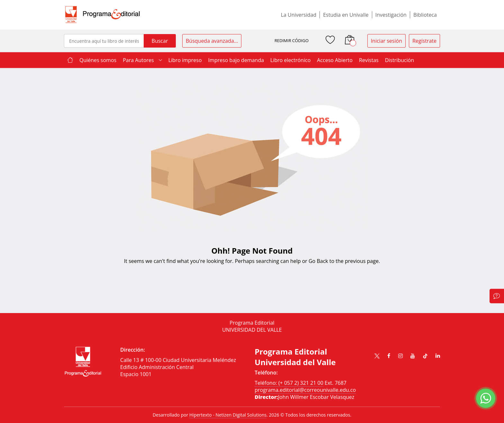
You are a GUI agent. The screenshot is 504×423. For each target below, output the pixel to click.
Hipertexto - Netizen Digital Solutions (228, 415)
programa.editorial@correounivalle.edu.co (305, 390)
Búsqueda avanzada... (212, 41)
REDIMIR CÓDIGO (292, 41)
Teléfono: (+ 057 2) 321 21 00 (289, 383)
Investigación (391, 15)
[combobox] (104, 41)
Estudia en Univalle (346, 15)
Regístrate (424, 41)
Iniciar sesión (387, 41)
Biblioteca (425, 15)
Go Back (318, 261)
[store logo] (103, 15)
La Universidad (299, 15)
